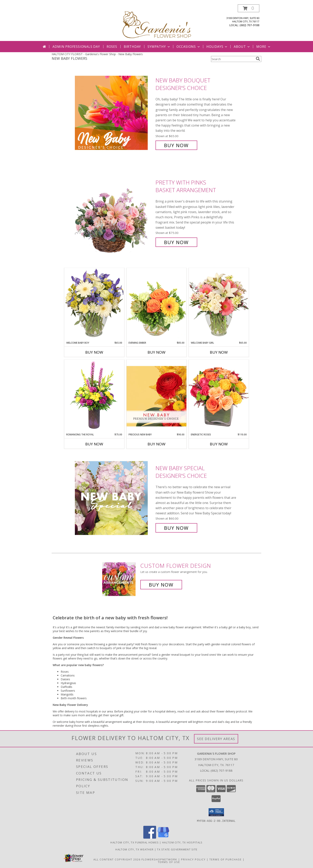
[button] (249, 8)
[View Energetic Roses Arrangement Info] (219, 396)
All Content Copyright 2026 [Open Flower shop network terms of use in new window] (117, 859)
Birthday (132, 47)
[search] (258, 59)
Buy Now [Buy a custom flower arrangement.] (161, 585)
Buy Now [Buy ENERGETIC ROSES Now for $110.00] (219, 444)
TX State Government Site (177, 849)
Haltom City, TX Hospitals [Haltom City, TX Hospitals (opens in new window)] (182, 842)
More (264, 47)
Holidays (217, 47)
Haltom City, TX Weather (134, 849)
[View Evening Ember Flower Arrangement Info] (156, 304)
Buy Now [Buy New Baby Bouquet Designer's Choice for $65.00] (176, 145)
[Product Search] (233, 59)
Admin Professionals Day (76, 47)
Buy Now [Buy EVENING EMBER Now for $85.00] (156, 352)
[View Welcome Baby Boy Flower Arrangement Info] (94, 304)
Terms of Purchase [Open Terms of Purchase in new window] (226, 859)
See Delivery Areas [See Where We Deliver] (216, 739)
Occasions (189, 47)
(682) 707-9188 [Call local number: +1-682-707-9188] (249, 25)
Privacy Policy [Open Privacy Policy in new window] (193, 859)
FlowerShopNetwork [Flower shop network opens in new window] (159, 859)
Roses (112, 47)
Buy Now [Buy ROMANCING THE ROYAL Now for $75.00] (94, 444)
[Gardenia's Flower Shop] (157, 23)
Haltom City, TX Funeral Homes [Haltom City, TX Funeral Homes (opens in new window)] (135, 842)
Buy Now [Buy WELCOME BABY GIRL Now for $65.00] (219, 352)
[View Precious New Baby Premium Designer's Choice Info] (156, 396)
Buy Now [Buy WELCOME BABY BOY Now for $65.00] (94, 352)
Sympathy (159, 47)
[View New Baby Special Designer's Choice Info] (114, 498)
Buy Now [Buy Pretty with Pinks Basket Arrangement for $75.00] (176, 242)
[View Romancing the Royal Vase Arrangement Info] (94, 396)
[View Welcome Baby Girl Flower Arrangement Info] (219, 304)
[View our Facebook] (150, 837)
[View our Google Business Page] (163, 837)
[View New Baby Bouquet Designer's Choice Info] (114, 113)
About (242, 47)
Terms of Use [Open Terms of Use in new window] (169, 862)
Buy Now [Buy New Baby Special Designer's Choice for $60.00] (176, 528)
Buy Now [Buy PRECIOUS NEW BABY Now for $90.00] (156, 444)
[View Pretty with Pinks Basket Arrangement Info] (114, 212)
